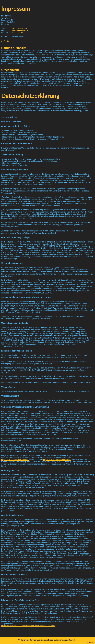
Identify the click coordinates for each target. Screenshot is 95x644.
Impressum (91, 642)
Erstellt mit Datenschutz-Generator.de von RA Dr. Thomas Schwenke (28, 626)
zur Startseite (6, 41)
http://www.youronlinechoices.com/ (57, 460)
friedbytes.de (18, 32)
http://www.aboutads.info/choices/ (15, 460)
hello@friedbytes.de (20, 30)
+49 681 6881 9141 (20, 28)
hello (74, 640)
